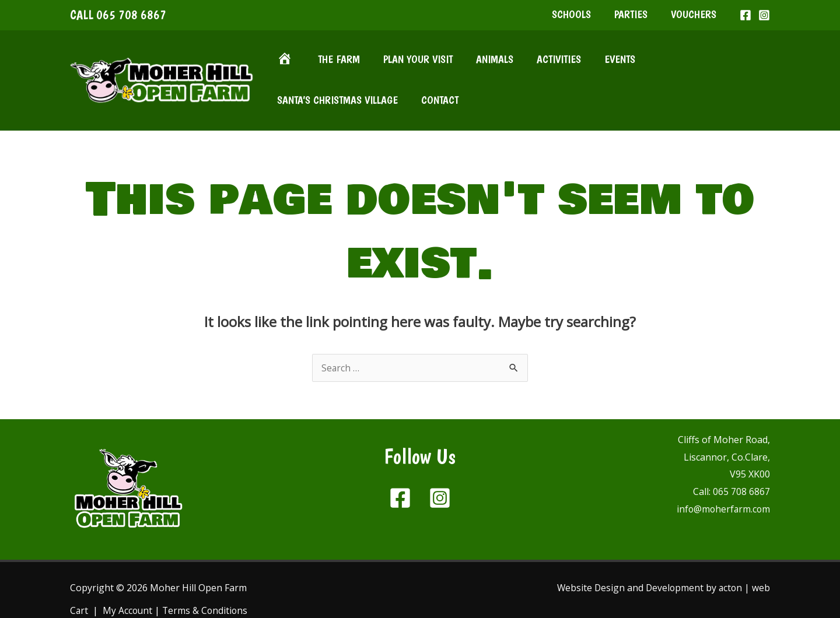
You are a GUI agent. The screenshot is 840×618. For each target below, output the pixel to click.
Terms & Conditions (207, 585)
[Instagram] (764, 20)
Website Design (588, 562)
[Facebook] (745, 20)
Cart (79, 585)
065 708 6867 (131, 19)
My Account (129, 585)
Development (673, 562)
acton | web (744, 562)
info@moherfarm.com (722, 483)
